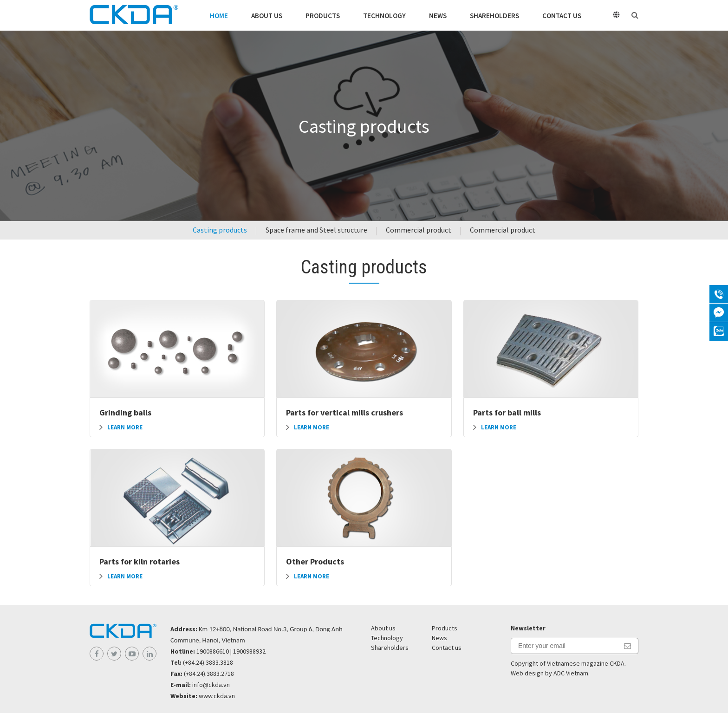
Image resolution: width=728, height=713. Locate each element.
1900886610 (213, 651)
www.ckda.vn (217, 696)
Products (323, 16)
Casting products (220, 230)
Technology (384, 16)
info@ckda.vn (211, 685)
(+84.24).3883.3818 (208, 662)
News (438, 16)
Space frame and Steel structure (316, 230)
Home (219, 16)
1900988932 (249, 651)
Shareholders (494, 16)
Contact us (562, 16)
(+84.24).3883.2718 (209, 674)
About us (267, 16)
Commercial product (419, 230)
